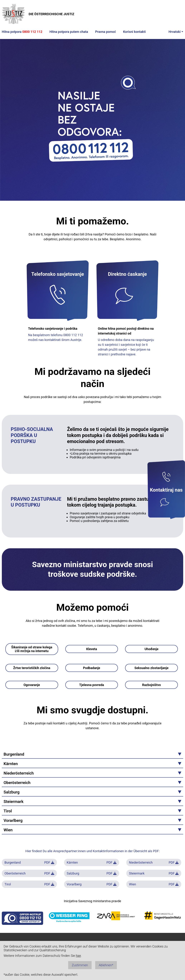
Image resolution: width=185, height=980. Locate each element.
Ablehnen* (106, 965)
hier (78, 956)
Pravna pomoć (106, 32)
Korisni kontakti (134, 32)
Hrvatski (175, 32)
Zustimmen (80, 965)
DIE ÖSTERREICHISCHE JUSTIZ (38, 14)
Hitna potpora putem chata (69, 32)
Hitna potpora (22, 32)
